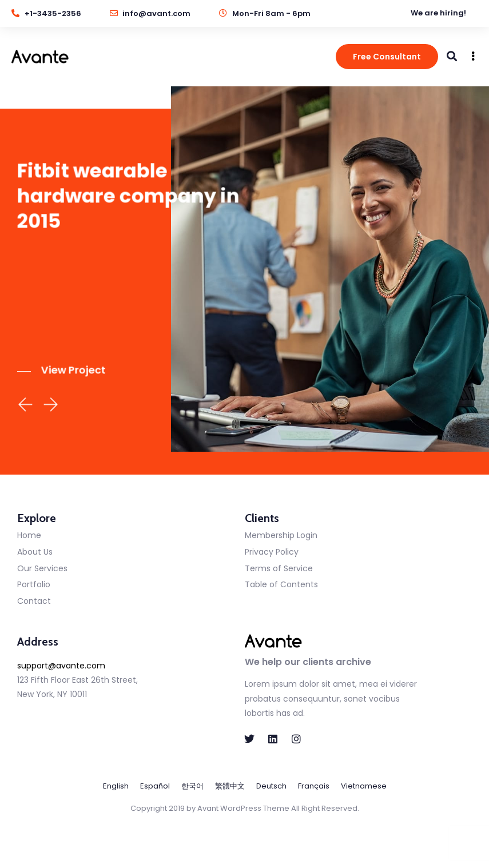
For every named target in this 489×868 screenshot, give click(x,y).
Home (29, 535)
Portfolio (34, 584)
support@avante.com (61, 666)
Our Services (42, 568)
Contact (34, 601)
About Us (35, 552)
